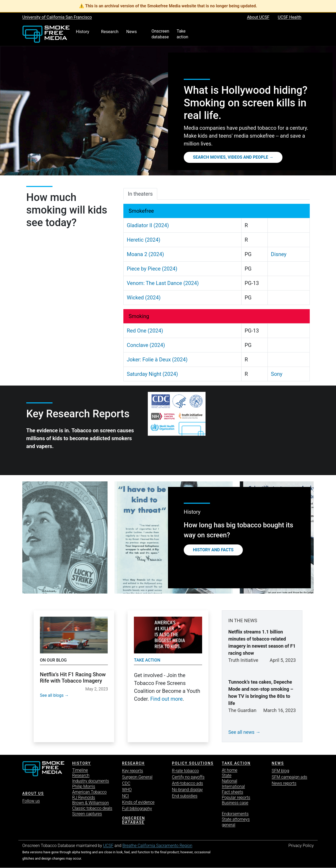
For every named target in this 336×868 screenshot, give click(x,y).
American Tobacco (89, 792)
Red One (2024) (145, 331)
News (278, 763)
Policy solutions (193, 763)
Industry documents (91, 781)
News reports (284, 783)
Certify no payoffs (188, 777)
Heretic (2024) (144, 240)
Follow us (31, 801)
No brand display (187, 790)
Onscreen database (134, 820)
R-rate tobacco (185, 771)
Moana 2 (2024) (145, 254)
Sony (277, 374)
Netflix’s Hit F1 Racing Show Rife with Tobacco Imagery (73, 678)
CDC (126, 783)
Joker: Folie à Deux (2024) (157, 360)
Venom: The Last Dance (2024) (163, 283)
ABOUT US (33, 793)
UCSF (108, 846)
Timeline (80, 770)
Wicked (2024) (144, 298)
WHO (127, 790)
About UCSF (258, 17)
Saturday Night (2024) (152, 374)
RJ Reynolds (84, 797)
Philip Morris (84, 786)
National (230, 781)
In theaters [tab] (140, 194)
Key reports (133, 771)
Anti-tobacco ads (187, 783)
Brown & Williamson (91, 803)
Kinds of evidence (138, 802)
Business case (235, 803)
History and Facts (213, 550)
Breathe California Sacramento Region (157, 846)
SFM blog (280, 771)
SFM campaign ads (289, 777)
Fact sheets (232, 792)
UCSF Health (290, 17)
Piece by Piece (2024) (152, 269)
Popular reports (236, 797)
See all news (241, 732)
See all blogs (52, 695)
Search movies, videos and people (230, 157)
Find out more (167, 699)
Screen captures (87, 814)
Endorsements (235, 814)
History (82, 763)
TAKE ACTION (236, 763)
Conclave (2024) (146, 345)
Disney (279, 254)
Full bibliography (137, 809)
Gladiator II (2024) (148, 225)
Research (81, 775)
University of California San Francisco (57, 17)
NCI (125, 796)
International (233, 786)
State (227, 775)
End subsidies (185, 796)
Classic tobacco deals (92, 808)
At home (230, 770)
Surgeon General (137, 777)
